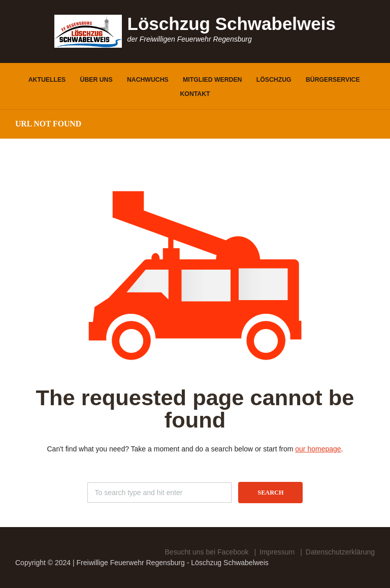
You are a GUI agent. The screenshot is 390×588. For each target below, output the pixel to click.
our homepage (318, 449)
